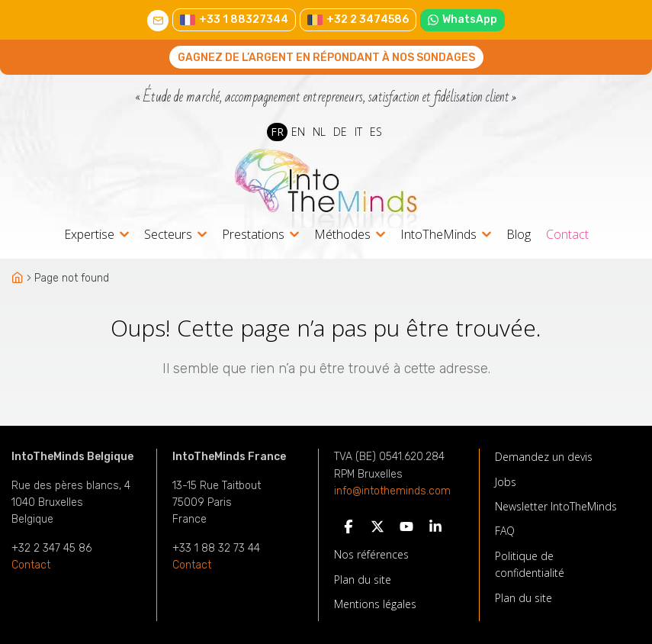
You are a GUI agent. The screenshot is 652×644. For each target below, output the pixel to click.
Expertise (89, 235)
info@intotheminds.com (392, 491)
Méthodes (342, 235)
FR (277, 132)
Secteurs (168, 235)
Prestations (253, 235)
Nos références (371, 554)
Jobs (506, 482)
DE (340, 132)
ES (376, 132)
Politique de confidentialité (530, 564)
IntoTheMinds (438, 235)
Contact (567, 234)
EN (298, 132)
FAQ (505, 531)
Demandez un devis (544, 457)
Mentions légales (375, 604)
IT (358, 132)
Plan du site (363, 580)
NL (319, 132)
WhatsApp (463, 19)
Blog (519, 234)
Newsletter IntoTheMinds (556, 506)
